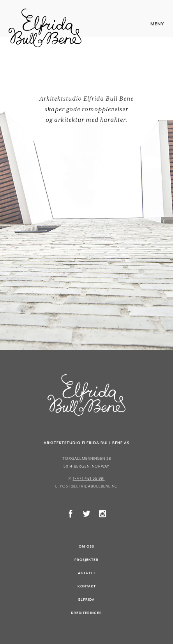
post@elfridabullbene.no (89, 486)
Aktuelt (87, 573)
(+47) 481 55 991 (89, 478)
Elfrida (86, 600)
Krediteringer (86, 613)
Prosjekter (86, 560)
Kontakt (87, 586)
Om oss (86, 546)
